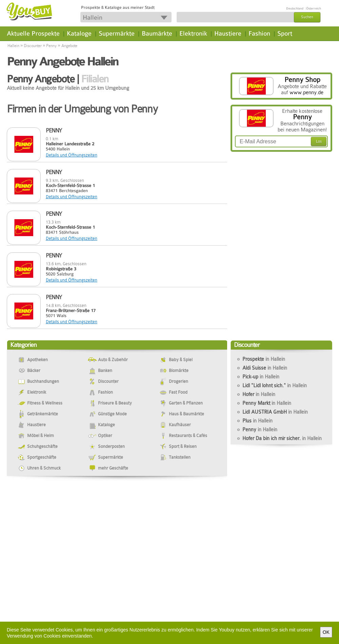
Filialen (95, 79)
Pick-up (261, 377)
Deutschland (295, 8)
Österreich (314, 8)
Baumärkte (157, 34)
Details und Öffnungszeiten (72, 155)
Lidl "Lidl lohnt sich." (275, 386)
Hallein (13, 46)
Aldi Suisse (265, 368)
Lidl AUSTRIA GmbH (275, 412)
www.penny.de (306, 92)
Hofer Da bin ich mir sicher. (282, 438)
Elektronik (193, 34)
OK (326, 632)
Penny (51, 46)
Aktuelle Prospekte (33, 34)
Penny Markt (267, 403)
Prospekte (264, 359)
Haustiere (228, 34)
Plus (257, 421)
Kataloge (79, 34)
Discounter (33, 46)
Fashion (259, 34)
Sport (285, 34)
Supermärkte (117, 34)
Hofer (259, 394)
